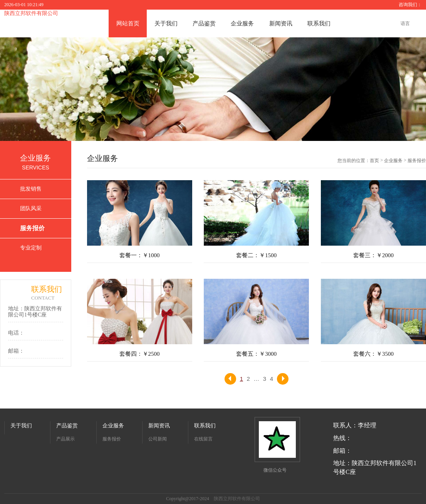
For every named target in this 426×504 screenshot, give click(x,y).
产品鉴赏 (204, 23)
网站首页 (128, 23)
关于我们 (166, 23)
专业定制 (31, 248)
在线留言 (203, 439)
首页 (374, 161)
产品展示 (65, 439)
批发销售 (31, 189)
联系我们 (319, 23)
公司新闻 (158, 439)
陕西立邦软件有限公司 (31, 13)
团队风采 (31, 208)
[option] (213, 89)
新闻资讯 (281, 23)
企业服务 (242, 23)
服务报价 (32, 228)
